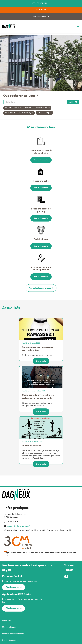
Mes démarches (40, 17)
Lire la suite (41, 361)
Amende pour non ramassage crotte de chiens (38, 349)
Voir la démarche (41, 160)
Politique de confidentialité (13, 634)
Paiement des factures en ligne (19, 113)
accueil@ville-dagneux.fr (19, 526)
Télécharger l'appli (14, 587)
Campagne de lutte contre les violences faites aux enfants (38, 397)
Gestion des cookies (10, 640)
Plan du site (7, 621)
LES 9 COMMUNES (40, 3)
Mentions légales (9, 627)
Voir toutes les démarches (40, 288)
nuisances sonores (32, 446)
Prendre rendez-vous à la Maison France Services (27, 108)
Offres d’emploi (45, 113)
